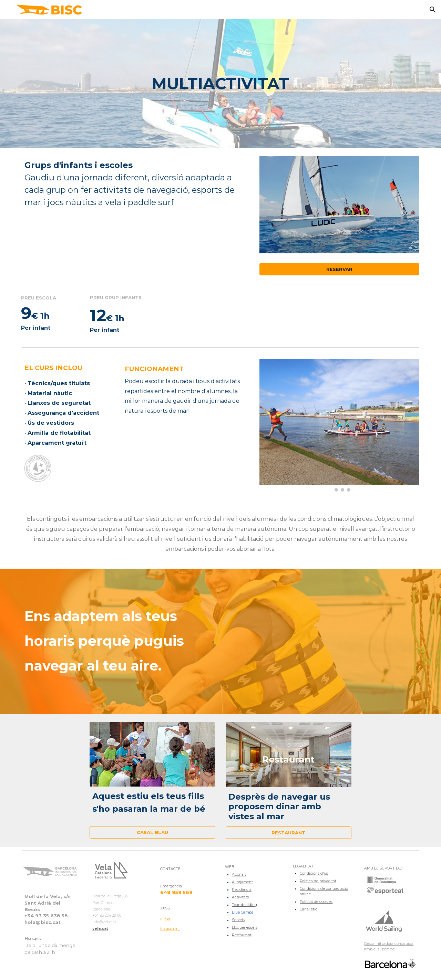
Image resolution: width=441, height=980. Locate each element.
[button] (433, 10)
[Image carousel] (339, 425)
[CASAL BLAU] (152, 832)
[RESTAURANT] (289, 833)
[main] (220, 84)
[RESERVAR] (339, 269)
